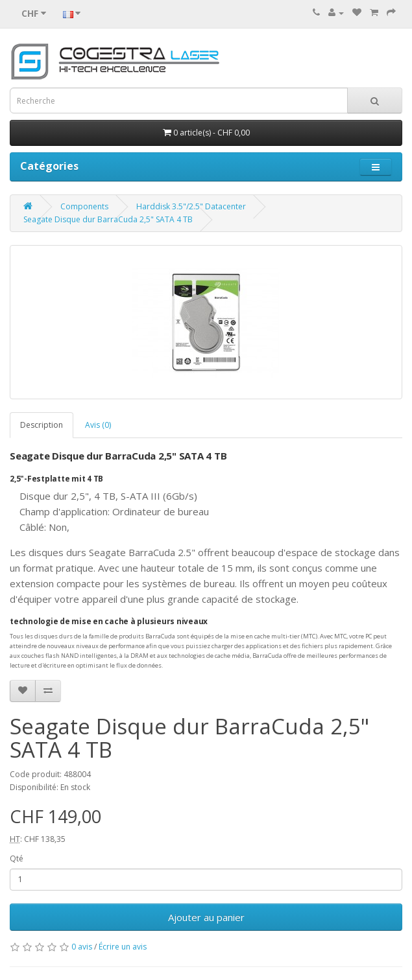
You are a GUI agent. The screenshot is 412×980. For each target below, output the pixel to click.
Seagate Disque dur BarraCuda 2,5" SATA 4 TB (108, 219)
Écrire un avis (123, 947)
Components (84, 206)
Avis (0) (98, 425)
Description (42, 425)
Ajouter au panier (206, 917)
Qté (17, 858)
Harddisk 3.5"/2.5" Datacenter (191, 206)
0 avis (82, 947)
